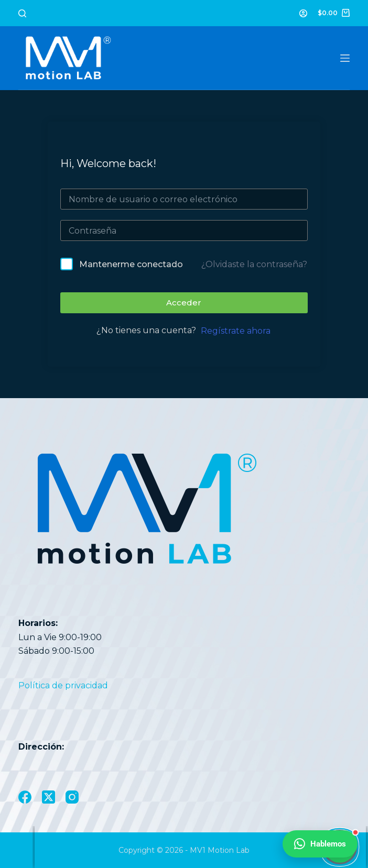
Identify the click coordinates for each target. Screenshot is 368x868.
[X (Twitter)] (48, 797)
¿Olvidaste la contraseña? (254, 264)
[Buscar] (22, 13)
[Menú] (345, 58)
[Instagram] (72, 797)
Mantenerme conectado (131, 264)
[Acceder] (303, 13)
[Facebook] (25, 797)
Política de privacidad (63, 685)
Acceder (184, 303)
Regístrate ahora (236, 331)
